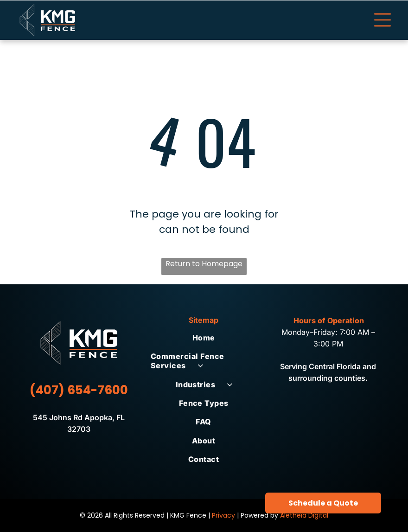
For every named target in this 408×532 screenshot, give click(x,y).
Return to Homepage (204, 264)
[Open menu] (382, 20)
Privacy (223, 515)
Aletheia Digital (304, 515)
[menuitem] (204, 338)
